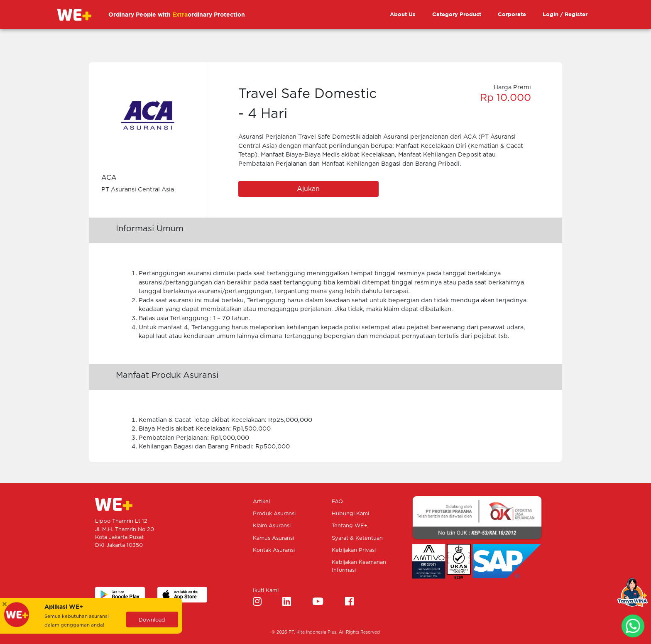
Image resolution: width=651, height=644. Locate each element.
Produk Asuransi (274, 514)
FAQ (337, 502)
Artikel (261, 502)
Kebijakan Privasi (354, 550)
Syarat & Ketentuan (357, 538)
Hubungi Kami (350, 514)
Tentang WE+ (350, 526)
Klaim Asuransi (272, 526)
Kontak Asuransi (274, 550)
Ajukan (308, 189)
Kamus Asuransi (273, 538)
